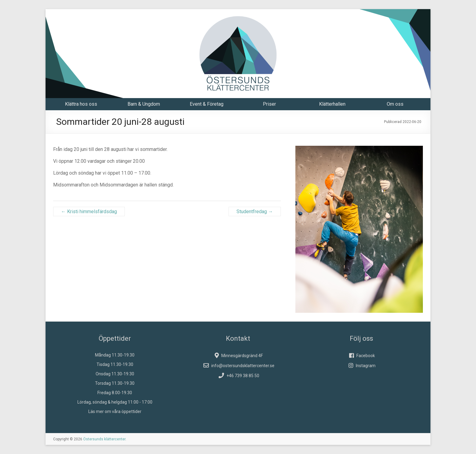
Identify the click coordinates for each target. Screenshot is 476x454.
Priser (269, 104)
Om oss (395, 104)
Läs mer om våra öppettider (115, 411)
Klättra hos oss (81, 104)
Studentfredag (255, 212)
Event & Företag (207, 104)
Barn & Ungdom (144, 104)
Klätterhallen (332, 104)
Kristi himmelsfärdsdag (89, 212)
